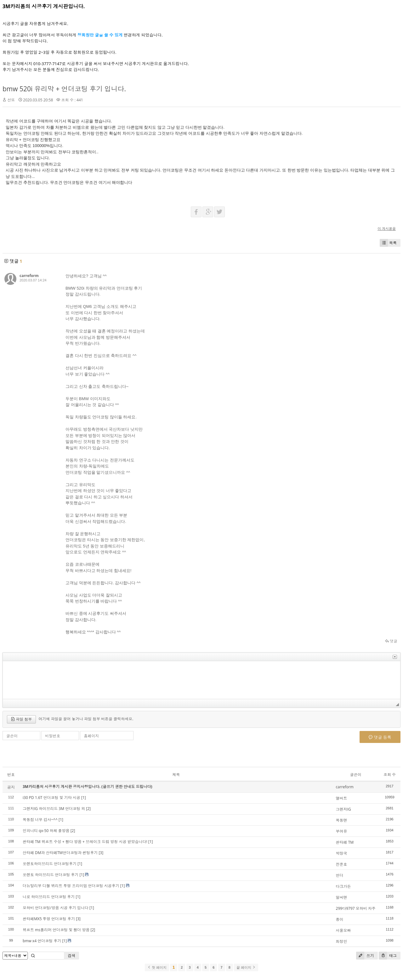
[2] (88, 809)
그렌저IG (343, 809)
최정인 (342, 941)
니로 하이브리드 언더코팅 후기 (49, 897)
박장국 (342, 853)
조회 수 (390, 775)
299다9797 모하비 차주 (356, 908)
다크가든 (343, 886)
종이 (340, 919)
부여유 (342, 831)
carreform (29, 276)
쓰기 (365, 956)
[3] (101, 853)
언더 (340, 875)
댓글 (391, 641)
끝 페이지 (246, 967)
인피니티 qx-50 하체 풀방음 (46, 831)
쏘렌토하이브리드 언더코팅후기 (50, 864)
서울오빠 (343, 930)
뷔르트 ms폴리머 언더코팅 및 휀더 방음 (56, 930)
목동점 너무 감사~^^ (40, 820)
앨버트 (342, 798)
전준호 (342, 864)
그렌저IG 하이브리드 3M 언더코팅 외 (54, 809)
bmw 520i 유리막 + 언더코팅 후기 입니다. (64, 89)
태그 (388, 956)
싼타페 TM (345, 842)
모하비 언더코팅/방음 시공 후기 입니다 (56, 908)
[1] (84, 798)
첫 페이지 (157, 967)
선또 (11, 100)
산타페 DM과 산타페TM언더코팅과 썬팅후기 (60, 853)
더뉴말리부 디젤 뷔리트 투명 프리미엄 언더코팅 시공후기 (71, 886)
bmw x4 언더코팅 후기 (42, 941)
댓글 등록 (380, 737)
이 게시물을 (387, 228)
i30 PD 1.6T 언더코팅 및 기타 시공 (51, 798)
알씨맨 (342, 897)
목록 (388, 243)
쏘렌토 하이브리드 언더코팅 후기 (51, 875)
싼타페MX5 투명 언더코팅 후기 (49, 919)
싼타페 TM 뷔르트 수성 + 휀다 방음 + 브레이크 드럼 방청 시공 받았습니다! (85, 842)
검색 (71, 956)
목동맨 (342, 820)
